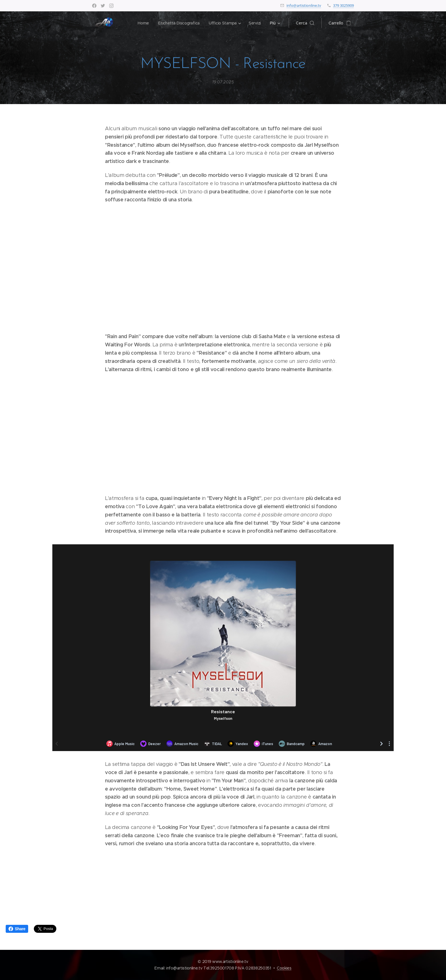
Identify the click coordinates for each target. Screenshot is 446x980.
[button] (305, 23)
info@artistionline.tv (304, 5)
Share (17, 929)
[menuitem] (142, 23)
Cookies (284, 968)
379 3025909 (343, 5)
